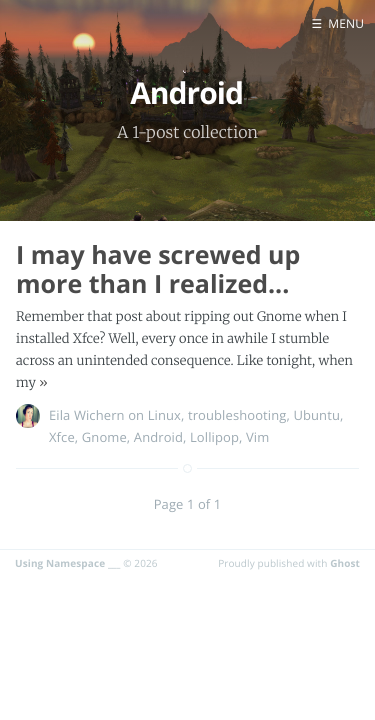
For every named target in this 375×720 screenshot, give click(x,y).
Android (158, 437)
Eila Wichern (87, 415)
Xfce (62, 437)
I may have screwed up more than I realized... (158, 269)
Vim (257, 437)
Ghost (345, 563)
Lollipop (214, 437)
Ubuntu (316, 415)
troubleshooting (237, 415)
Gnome (104, 437)
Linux (164, 415)
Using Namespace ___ (68, 563)
